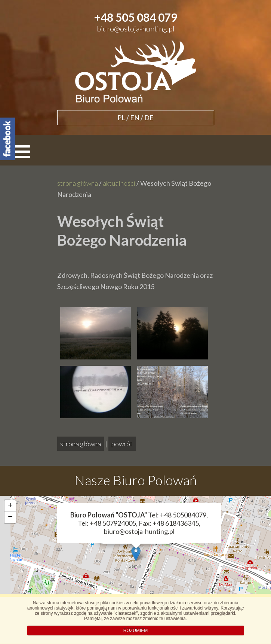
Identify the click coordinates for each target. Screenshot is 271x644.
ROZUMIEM (135, 631)
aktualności (119, 183)
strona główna (78, 183)
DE (149, 118)
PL (121, 118)
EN (135, 118)
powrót (122, 444)
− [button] (10, 517)
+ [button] (10, 506)
